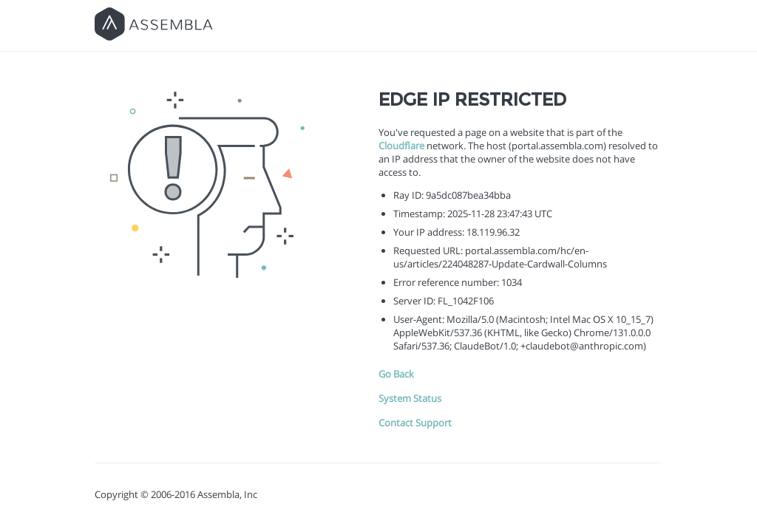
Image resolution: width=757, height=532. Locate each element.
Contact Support (415, 423)
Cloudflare (401, 146)
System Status (410, 398)
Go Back (396, 374)
